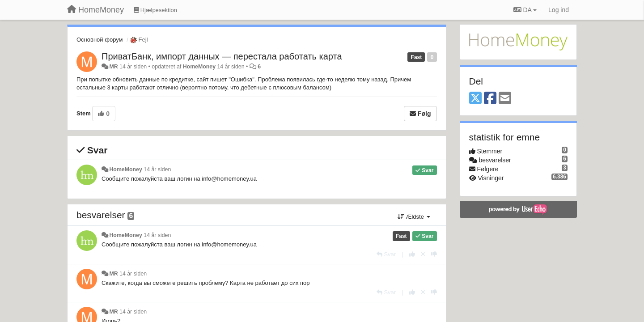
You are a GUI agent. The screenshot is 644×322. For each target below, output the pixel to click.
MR (113, 67)
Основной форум (100, 40)
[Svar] (386, 254)
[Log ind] (559, 10)
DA (525, 10)
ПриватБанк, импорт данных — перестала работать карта (222, 56)
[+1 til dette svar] (412, 254)
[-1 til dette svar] (434, 254)
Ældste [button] (414, 217)
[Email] (505, 99)
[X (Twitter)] (475, 99)
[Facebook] (490, 99)
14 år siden (157, 169)
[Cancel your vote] (423, 254)
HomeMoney (199, 67)
